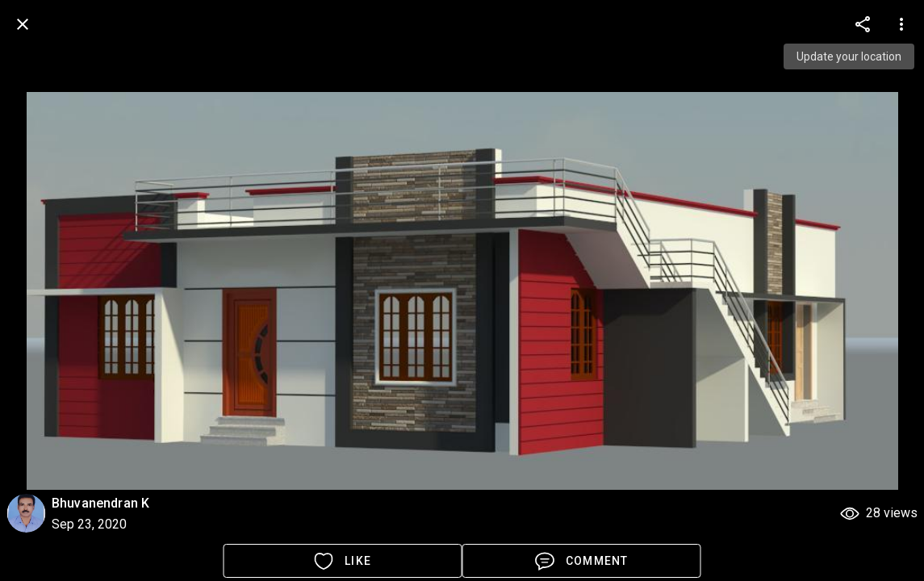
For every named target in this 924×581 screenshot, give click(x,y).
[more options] (863, 24)
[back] (23, 24)
